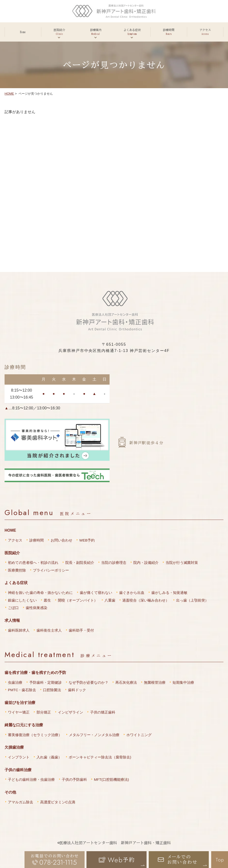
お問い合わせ (62, 540)
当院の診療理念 (114, 563)
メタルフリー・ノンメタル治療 (94, 735)
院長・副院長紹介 (80, 563)
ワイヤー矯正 (19, 712)
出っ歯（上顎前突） (192, 600)
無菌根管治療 (155, 682)
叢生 (47, 600)
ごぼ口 (13, 608)
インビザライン (71, 712)
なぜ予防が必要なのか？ (89, 682)
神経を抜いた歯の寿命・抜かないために (40, 593)
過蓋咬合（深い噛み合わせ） (146, 600)
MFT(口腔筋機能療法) (111, 779)
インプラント (19, 757)
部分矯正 (44, 712)
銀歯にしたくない (22, 600)
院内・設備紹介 (146, 563)
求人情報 (12, 620)
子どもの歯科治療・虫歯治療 (31, 779)
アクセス (15, 540)
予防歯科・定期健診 (46, 682)
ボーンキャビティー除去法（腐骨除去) (100, 757)
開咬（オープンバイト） (78, 600)
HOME (9, 94)
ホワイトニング (139, 735)
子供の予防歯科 (74, 779)
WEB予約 (87, 540)
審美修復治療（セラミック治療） (35, 735)
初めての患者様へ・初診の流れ (33, 563)
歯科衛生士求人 (49, 630)
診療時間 (37, 540)
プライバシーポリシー (51, 570)
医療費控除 (17, 570)
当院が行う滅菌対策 (182, 563)
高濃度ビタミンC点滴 (58, 802)
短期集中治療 (183, 682)
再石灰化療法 (126, 682)
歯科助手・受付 (81, 630)
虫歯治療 (15, 682)
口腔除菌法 (52, 690)
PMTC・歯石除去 (22, 690)
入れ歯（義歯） (49, 757)
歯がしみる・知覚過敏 (169, 593)
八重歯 (110, 600)
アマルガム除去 (21, 802)
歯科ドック (77, 690)
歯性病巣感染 (37, 608)
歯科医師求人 (19, 630)
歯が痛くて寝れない (96, 593)
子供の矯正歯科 (103, 712)
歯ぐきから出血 (132, 593)
